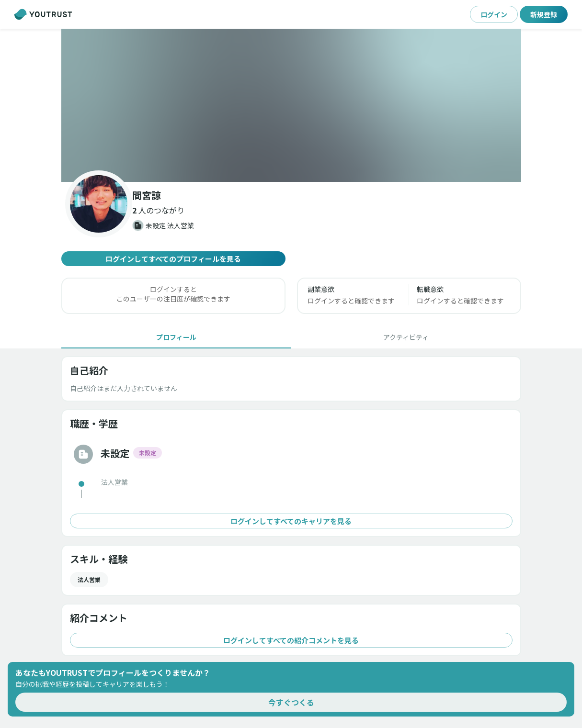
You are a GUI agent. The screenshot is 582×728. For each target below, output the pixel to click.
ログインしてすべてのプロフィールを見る (173, 259)
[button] (291, 105)
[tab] (176, 337)
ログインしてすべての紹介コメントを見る (291, 640)
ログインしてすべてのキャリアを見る (291, 521)
